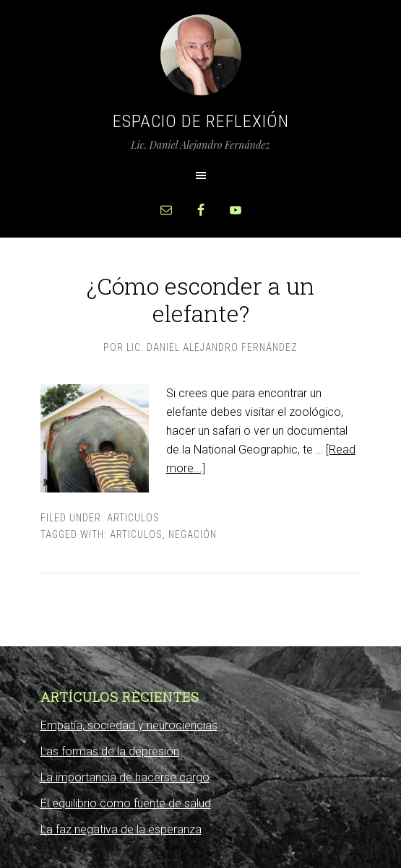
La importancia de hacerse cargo (125, 777)
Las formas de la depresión (110, 751)
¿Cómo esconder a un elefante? (200, 299)
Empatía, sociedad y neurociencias (129, 725)
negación (193, 534)
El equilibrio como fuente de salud (126, 803)
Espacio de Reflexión (201, 121)
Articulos (133, 518)
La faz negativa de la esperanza (121, 829)
